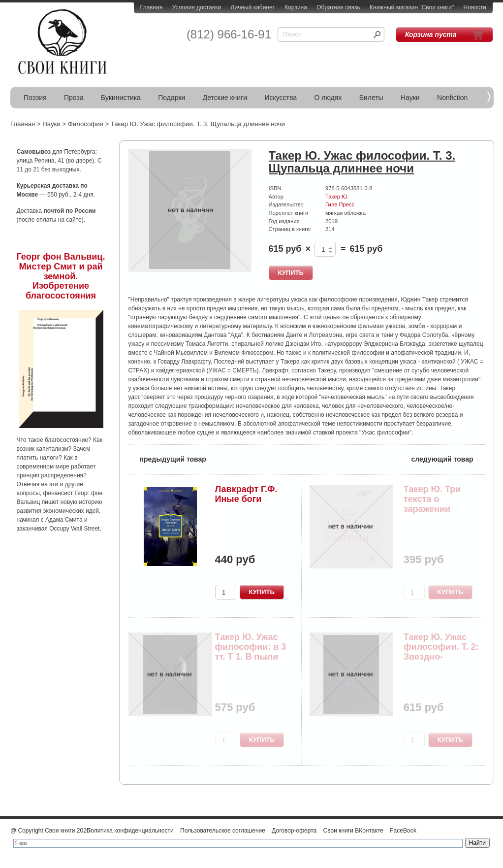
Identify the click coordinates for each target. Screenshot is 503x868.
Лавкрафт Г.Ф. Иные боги (246, 494)
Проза (74, 98)
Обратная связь (338, 7)
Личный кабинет (253, 7)
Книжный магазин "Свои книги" (412, 7)
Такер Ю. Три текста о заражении (432, 499)
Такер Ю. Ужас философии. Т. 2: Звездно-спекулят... (441, 651)
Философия (86, 124)
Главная (152, 7)
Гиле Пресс (340, 204)
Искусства (281, 98)
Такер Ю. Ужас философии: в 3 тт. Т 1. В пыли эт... (251, 651)
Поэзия (35, 98)
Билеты (371, 98)
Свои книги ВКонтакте (353, 831)
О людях (328, 98)
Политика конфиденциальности (130, 831)
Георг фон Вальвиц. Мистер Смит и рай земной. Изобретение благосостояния (61, 276)
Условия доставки (197, 7)
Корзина (296, 7)
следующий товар (448, 458)
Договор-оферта (294, 831)
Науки (410, 98)
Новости (475, 7)
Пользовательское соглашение (223, 831)
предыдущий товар (167, 458)
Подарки (172, 98)
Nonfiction (452, 98)
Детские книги (225, 98)
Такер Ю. (337, 197)
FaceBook (403, 831)
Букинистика (121, 98)
